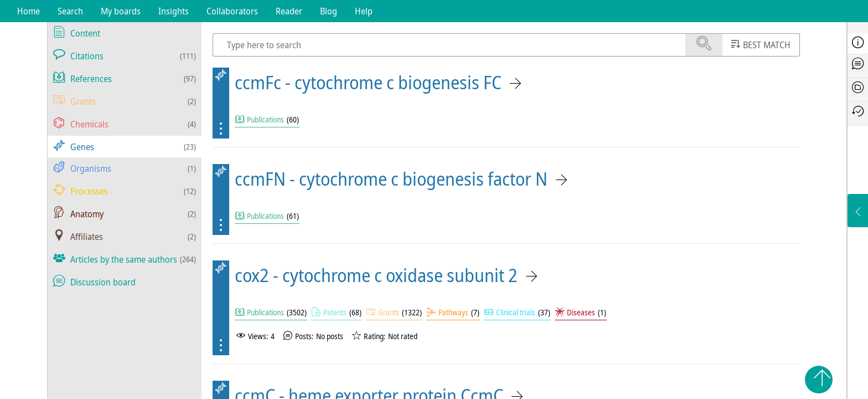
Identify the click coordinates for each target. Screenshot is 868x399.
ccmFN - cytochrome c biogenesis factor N (391, 179)
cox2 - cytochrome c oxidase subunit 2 (376, 275)
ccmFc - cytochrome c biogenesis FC (368, 82)
